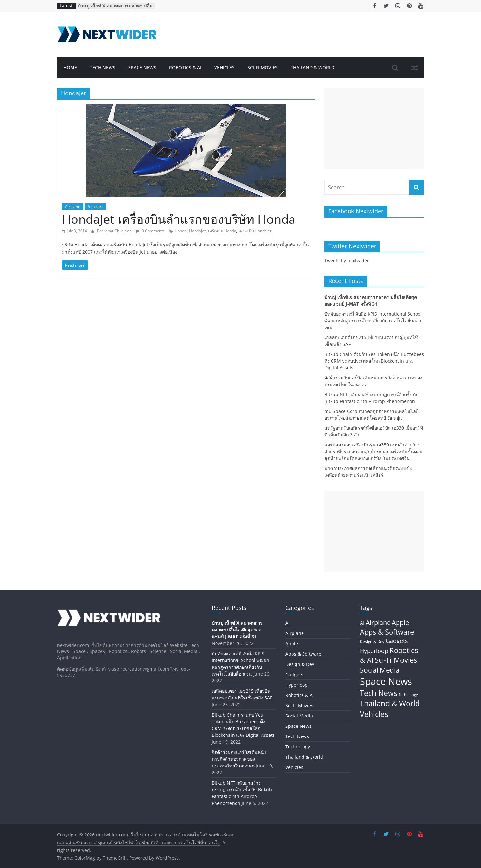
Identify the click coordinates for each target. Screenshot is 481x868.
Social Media (299, 716)
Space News (142, 68)
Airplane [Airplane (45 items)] (378, 622)
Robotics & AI (185, 68)
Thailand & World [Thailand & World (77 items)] (390, 703)
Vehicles (224, 68)
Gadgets (294, 674)
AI (288, 623)
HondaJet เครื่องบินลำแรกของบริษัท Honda (179, 219)
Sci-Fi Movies (263, 68)
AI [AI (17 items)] (362, 623)
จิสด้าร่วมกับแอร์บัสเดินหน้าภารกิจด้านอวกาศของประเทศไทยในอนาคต (239, 759)
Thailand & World (313, 68)
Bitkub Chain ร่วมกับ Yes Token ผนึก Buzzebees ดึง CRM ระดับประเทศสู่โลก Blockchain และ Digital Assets (374, 361)
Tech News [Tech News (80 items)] (379, 693)
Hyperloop (297, 685)
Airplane (73, 206)
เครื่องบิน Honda (222, 231)
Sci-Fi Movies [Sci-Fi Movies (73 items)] (396, 660)
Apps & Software (303, 654)
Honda (181, 231)
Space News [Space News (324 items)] (386, 681)
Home (70, 68)
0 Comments (150, 231)
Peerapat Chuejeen (115, 231)
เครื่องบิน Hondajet (255, 231)
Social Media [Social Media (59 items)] (380, 670)
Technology (298, 747)
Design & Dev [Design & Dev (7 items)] (372, 642)
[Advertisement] (374, 128)
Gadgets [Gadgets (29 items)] (397, 641)
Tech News (103, 68)
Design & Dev (300, 664)
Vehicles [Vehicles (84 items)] (374, 714)
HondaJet (197, 231)
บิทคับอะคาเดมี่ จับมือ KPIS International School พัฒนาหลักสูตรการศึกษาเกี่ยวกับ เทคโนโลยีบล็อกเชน (373, 321)
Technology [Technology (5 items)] (408, 695)
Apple (292, 644)
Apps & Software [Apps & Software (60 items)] (387, 632)
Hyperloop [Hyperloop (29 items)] (374, 651)
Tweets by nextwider (347, 261)
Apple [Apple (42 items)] (400, 623)
